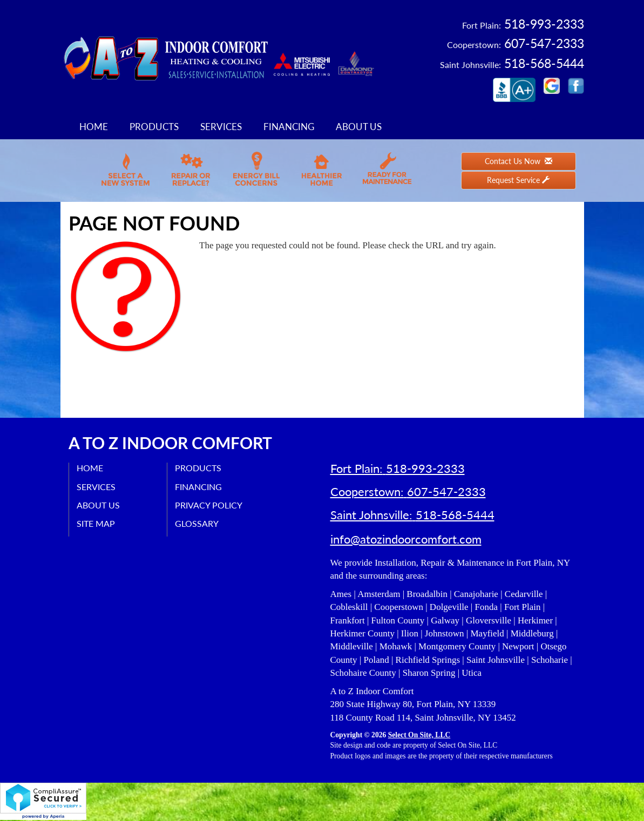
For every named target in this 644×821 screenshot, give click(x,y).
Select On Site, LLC (419, 736)
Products (154, 127)
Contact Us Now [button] (518, 161)
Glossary (197, 523)
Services (221, 127)
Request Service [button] (518, 180)
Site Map (96, 523)
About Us (359, 127)
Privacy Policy (209, 505)
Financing (289, 127)
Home (94, 127)
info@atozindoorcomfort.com (406, 540)
